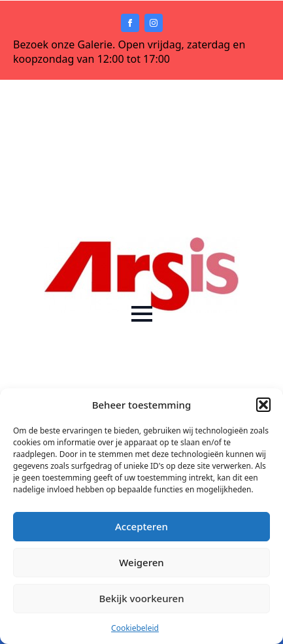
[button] (263, 405)
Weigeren (141, 562)
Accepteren (141, 526)
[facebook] (130, 23)
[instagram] (154, 23)
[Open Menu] (142, 314)
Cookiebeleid (135, 628)
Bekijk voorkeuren (141, 598)
